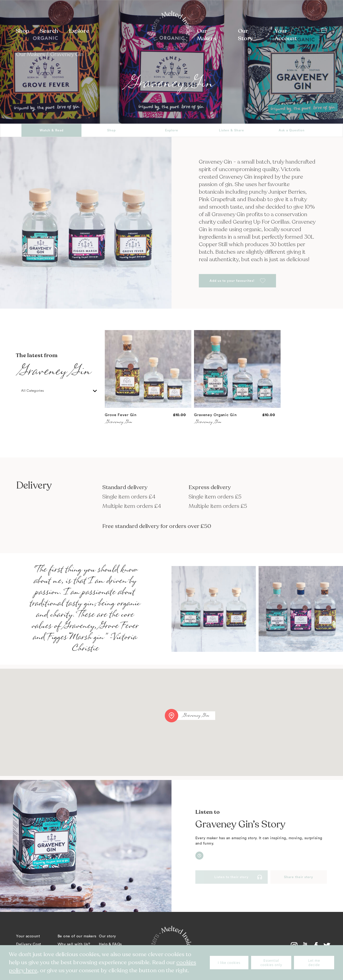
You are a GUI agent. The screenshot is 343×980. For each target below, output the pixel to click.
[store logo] (171, 31)
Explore (79, 31)
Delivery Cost (29, 944)
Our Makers (207, 35)
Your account (28, 936)
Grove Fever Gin (121, 415)
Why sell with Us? (74, 944)
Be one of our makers (77, 936)
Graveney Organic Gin (215, 415)
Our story (107, 936)
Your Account (286, 35)
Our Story (245, 35)
